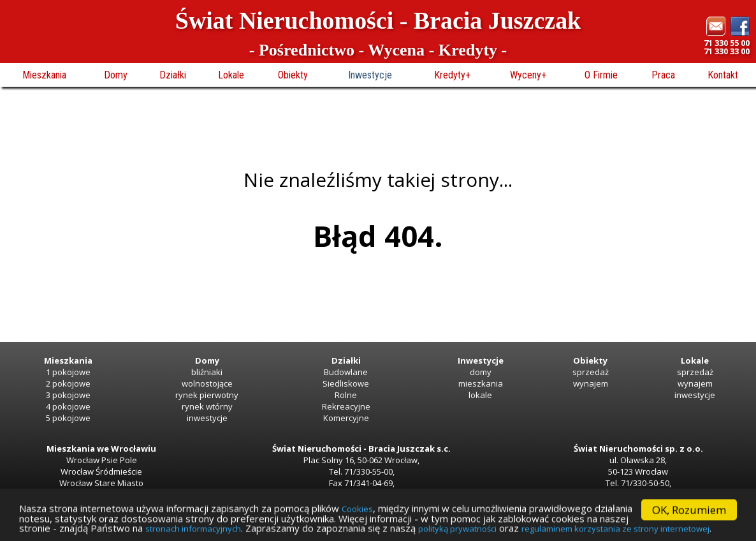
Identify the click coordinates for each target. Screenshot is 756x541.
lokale (480, 395)
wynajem (591, 383)
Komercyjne (346, 418)
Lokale (231, 75)
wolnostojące (207, 383)
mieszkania (481, 383)
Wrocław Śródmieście (101, 471)
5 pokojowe (68, 418)
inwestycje (207, 418)
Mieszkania (44, 75)
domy (481, 372)
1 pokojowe (68, 372)
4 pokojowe (68, 406)
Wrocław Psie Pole (102, 460)
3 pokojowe (68, 395)
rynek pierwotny (207, 395)
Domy (116, 75)
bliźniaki (207, 372)
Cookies (410, 505)
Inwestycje (370, 75)
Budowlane (346, 372)
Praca (663, 75)
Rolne (346, 395)
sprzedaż (591, 372)
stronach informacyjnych (416, 528)
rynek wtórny (207, 406)
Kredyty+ (452, 75)
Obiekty (293, 75)
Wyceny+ (528, 75)
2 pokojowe (68, 383)
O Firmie (601, 75)
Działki (173, 75)
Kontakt (723, 75)
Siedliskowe (346, 383)
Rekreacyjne (346, 406)
